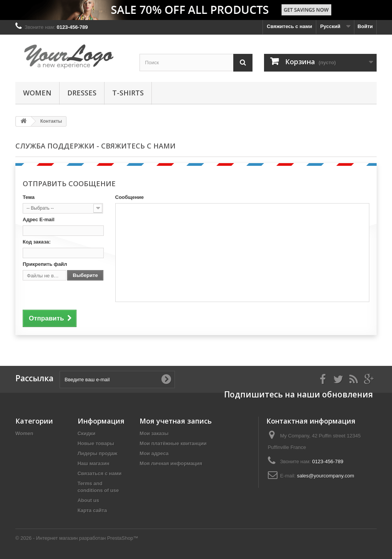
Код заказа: (37, 242)
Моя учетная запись (176, 421)
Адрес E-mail (39, 219)
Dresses (82, 93)
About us (88, 500)
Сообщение (130, 197)
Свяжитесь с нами (289, 26)
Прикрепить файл (45, 264)
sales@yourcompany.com (326, 476)
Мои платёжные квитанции (173, 443)
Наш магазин (94, 463)
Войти (365, 26)
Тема (29, 197)
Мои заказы (154, 433)
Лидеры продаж (98, 453)
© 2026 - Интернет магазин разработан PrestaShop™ (77, 538)
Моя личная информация (171, 463)
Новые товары (96, 443)
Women (37, 93)
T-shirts (128, 93)
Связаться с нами (100, 473)
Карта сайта (92, 510)
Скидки (87, 433)
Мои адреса (154, 453)
